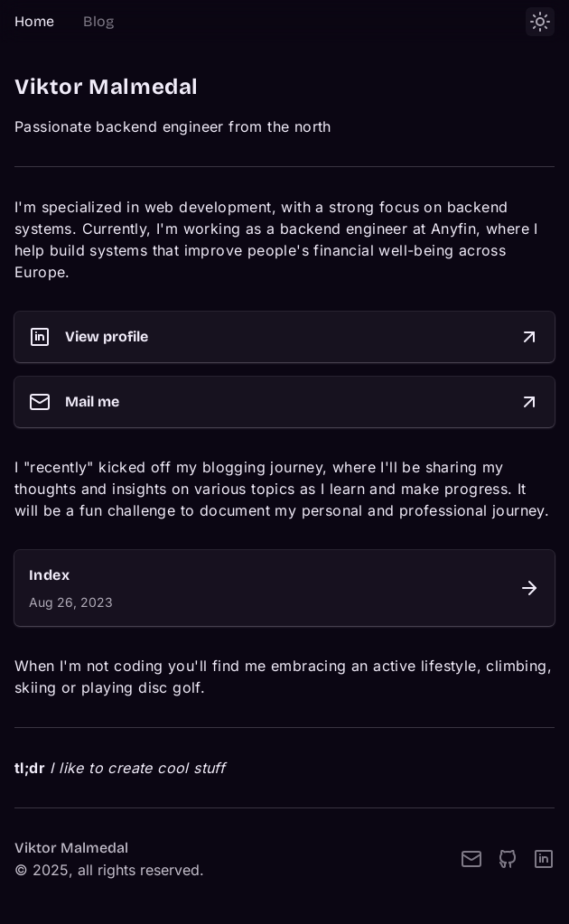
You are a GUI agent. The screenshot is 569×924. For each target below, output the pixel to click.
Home (34, 21)
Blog (98, 21)
